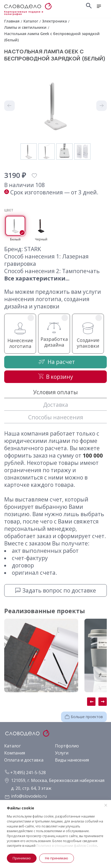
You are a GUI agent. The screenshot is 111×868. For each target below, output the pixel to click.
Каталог (12, 746)
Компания (15, 753)
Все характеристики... (37, 278)
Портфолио (67, 746)
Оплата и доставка (24, 760)
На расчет (55, 362)
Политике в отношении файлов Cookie (67, 846)
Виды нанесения (72, 760)
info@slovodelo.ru (29, 796)
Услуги (62, 753)
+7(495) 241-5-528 (25, 773)
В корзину (56, 377)
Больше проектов (84, 717)
